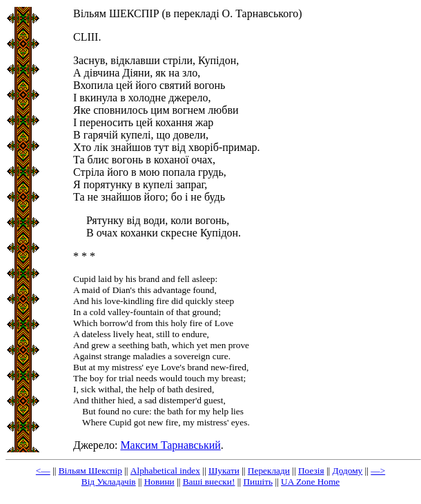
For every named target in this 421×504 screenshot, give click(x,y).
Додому (348, 471)
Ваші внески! (209, 482)
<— (43, 471)
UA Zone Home (310, 482)
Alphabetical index (165, 471)
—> (378, 471)
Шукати (224, 471)
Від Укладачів (109, 482)
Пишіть (258, 482)
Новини (159, 482)
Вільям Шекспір (90, 471)
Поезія (311, 471)
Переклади (269, 471)
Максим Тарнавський (170, 445)
